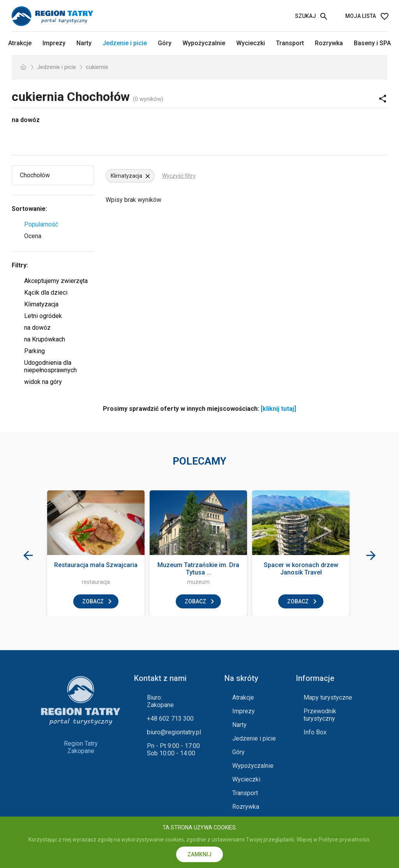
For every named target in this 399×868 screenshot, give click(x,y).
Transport (290, 43)
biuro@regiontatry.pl (174, 732)
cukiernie (97, 67)
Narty (84, 43)
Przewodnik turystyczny (320, 715)
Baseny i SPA (372, 43)
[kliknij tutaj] (278, 409)
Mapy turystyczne (328, 697)
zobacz (93, 601)
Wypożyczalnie (204, 43)
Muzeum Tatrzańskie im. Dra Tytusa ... (198, 569)
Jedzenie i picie (125, 43)
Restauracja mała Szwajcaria (96, 565)
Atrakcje (20, 43)
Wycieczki (251, 43)
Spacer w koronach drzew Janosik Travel (301, 569)
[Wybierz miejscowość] (56, 175)
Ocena (33, 236)
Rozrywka (329, 43)
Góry (165, 43)
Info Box (315, 732)
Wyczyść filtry (179, 176)
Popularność (41, 224)
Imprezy (54, 43)
